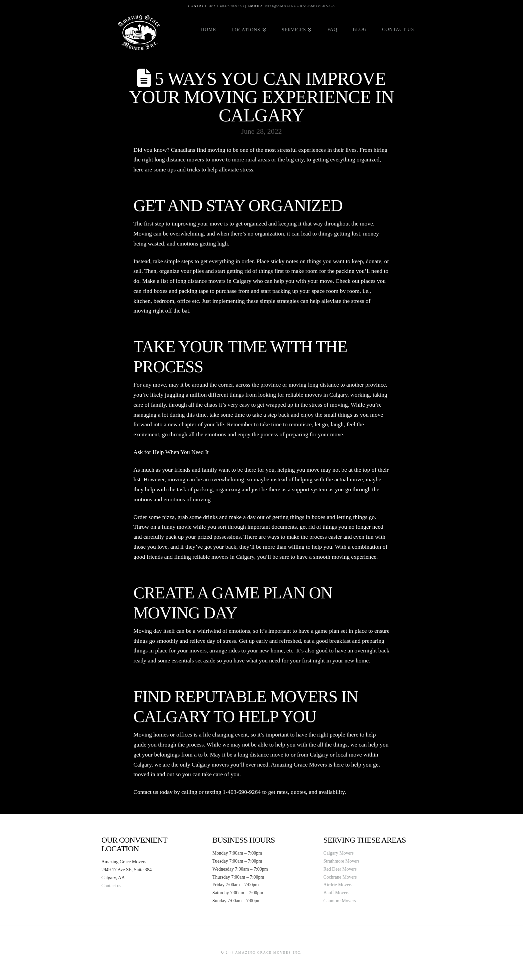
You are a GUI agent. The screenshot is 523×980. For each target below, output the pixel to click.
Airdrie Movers (338, 885)
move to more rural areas (241, 159)
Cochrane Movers (340, 877)
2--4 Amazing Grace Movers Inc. (264, 952)
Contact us (111, 886)
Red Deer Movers (340, 869)
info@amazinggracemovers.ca (299, 6)
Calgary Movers (339, 853)
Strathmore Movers (342, 861)
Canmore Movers (340, 901)
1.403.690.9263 (230, 6)
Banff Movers (337, 893)
